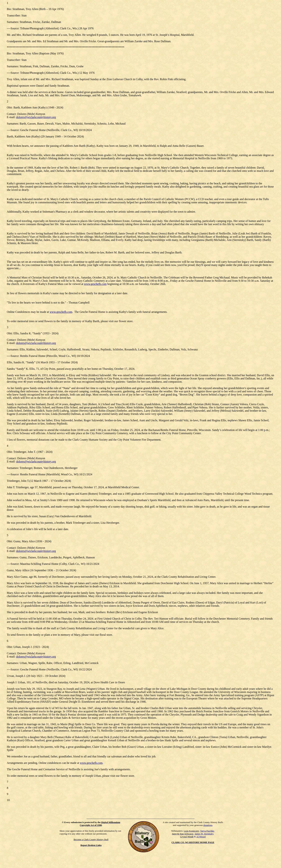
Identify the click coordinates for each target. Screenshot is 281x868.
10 (8, 800)
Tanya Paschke (207, 831)
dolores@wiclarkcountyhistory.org (36, 117)
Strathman (18, 53)
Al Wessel (201, 837)
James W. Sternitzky (204, 834)
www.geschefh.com (95, 284)
